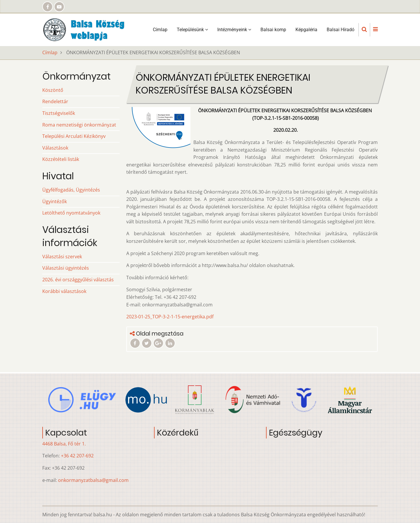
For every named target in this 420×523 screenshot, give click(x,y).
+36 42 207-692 (77, 456)
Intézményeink (234, 30)
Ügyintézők (55, 201)
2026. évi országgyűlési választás (78, 280)
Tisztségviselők (59, 113)
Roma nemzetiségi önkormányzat (79, 125)
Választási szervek (62, 257)
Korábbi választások (64, 291)
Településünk (192, 30)
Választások (55, 148)
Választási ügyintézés (66, 268)
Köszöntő (53, 90)
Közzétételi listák (61, 159)
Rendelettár (55, 101)
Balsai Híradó (341, 30)
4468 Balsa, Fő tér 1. (64, 444)
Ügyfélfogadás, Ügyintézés (71, 190)
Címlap (160, 30)
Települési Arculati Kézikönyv (74, 136)
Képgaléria (306, 30)
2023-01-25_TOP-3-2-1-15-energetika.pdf (170, 317)
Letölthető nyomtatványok (71, 213)
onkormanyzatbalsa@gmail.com (93, 480)
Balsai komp (273, 30)
